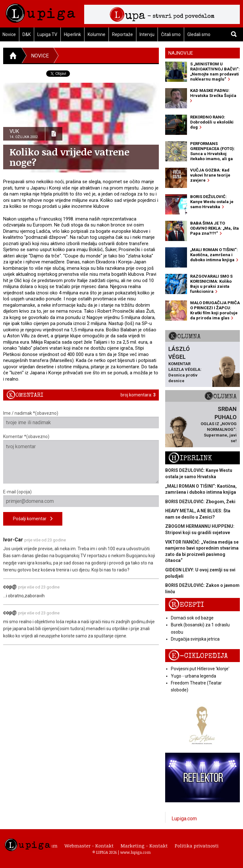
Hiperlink (72, 34)
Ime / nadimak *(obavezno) (81, 419)
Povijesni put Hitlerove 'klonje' (200, 669)
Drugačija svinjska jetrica (195, 639)
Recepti (186, 605)
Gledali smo (199, 34)
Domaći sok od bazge (192, 618)
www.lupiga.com (135, 852)
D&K (27, 34)
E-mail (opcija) (81, 498)
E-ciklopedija (198, 656)
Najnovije (181, 53)
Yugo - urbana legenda (193, 676)
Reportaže (122, 34)
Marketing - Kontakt (144, 846)
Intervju (147, 34)
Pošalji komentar (33, 519)
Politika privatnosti (197, 846)
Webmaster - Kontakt (89, 846)
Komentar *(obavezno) (81, 459)
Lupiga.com (184, 819)
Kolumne (97, 34)
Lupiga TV (47, 34)
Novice (40, 56)
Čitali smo (171, 34)
